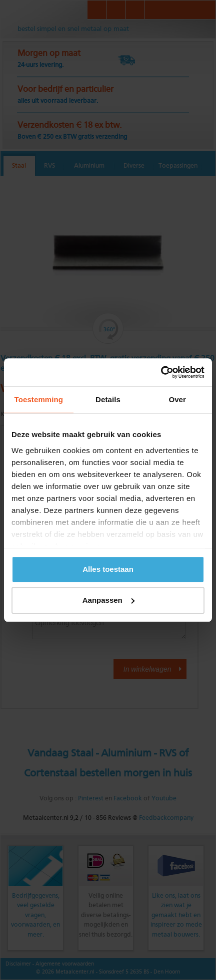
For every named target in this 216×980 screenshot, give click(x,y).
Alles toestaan (108, 569)
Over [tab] (177, 399)
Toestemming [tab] (39, 399)
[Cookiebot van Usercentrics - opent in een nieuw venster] (161, 372)
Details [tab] (108, 399)
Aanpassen (108, 600)
